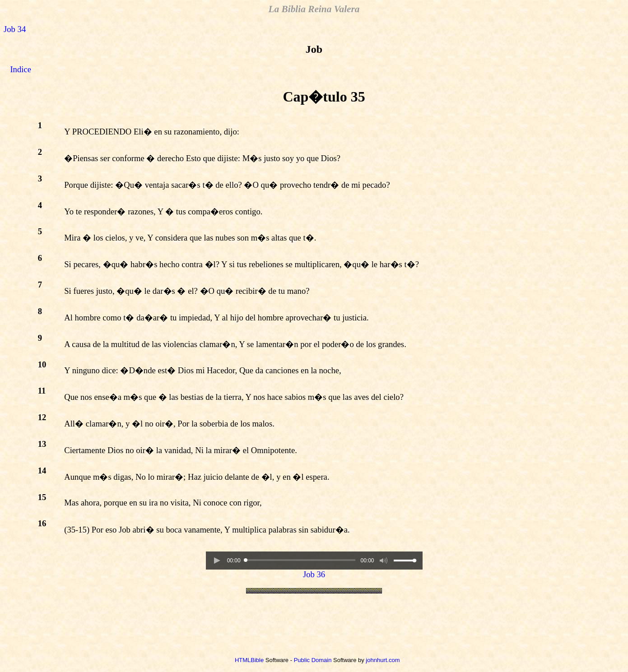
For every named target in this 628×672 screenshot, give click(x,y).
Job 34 (15, 29)
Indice (21, 69)
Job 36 (314, 574)
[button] (217, 561)
